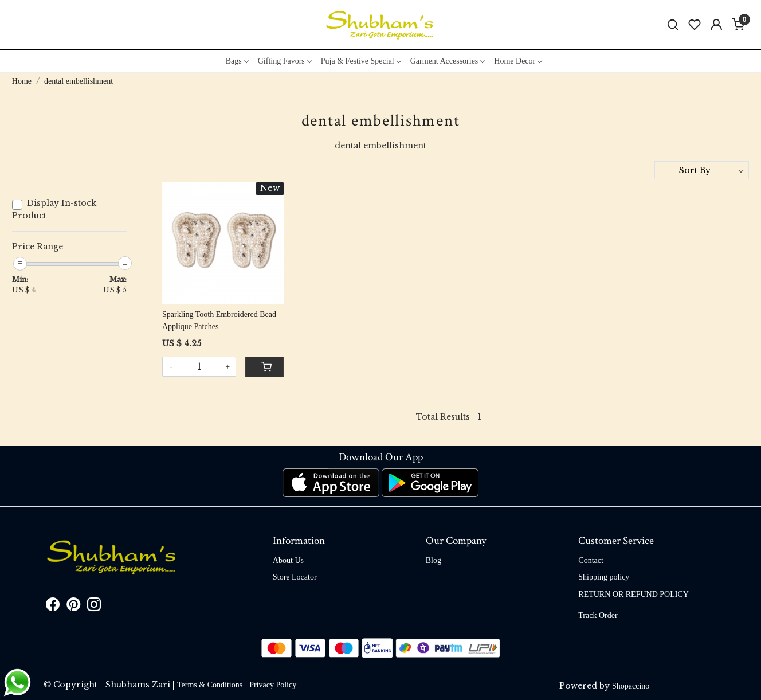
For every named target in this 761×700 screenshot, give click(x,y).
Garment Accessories (448, 61)
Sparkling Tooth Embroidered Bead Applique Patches (219, 320)
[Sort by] (702, 170)
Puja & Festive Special (361, 61)
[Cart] (264, 367)
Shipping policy (604, 577)
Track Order (598, 615)
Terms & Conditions (210, 685)
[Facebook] (53, 607)
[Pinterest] (73, 607)
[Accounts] (716, 25)
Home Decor (518, 61)
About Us (288, 560)
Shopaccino (631, 686)
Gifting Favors (285, 61)
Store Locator (295, 577)
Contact (591, 560)
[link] (673, 25)
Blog (434, 560)
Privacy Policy (273, 685)
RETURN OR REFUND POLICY (633, 594)
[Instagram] (94, 607)
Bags (237, 61)
